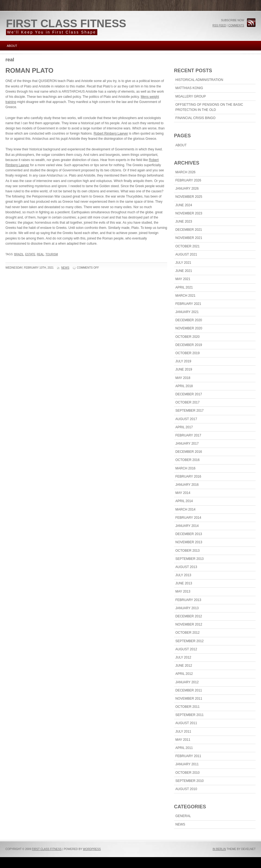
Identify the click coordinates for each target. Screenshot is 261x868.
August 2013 (186, 567)
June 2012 (184, 666)
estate (30, 254)
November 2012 (189, 624)
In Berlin (219, 849)
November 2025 (189, 197)
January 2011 (187, 764)
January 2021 (187, 312)
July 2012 (183, 657)
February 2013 (188, 600)
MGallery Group (191, 96)
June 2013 (184, 583)
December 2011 (189, 690)
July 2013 (183, 575)
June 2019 (184, 369)
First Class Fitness (66, 23)
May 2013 (183, 591)
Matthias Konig (189, 88)
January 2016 (187, 485)
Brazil (19, 254)
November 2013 (189, 542)
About (12, 46)
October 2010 (187, 773)
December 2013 (189, 534)
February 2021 (188, 304)
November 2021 (189, 238)
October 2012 (187, 633)
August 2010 (186, 789)
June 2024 (184, 205)
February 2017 (188, 435)
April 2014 (184, 501)
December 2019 (189, 345)
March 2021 (185, 296)
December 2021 (189, 230)
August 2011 (186, 723)
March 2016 (185, 468)
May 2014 (183, 493)
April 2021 (184, 287)
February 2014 (188, 518)
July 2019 (183, 361)
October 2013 (187, 551)
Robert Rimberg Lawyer (111, 133)
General (183, 816)
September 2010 (189, 781)
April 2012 (184, 674)
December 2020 (189, 320)
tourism (52, 254)
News (65, 268)
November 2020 (189, 328)
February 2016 (188, 477)
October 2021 (187, 246)
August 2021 (186, 254)
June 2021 (184, 271)
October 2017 (187, 402)
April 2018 (184, 386)
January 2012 (187, 682)
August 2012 (186, 649)
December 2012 (189, 616)
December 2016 (189, 452)
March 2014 (185, 509)
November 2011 (189, 699)
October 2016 (187, 460)
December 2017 (189, 394)
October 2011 (187, 707)
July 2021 (183, 263)
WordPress (92, 849)
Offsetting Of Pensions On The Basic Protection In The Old (209, 107)
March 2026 (185, 172)
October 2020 (187, 337)
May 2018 (183, 378)
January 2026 (187, 189)
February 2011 (188, 756)
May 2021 (183, 279)
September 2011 (189, 715)
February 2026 (188, 180)
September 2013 (189, 559)
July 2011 (183, 732)
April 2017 (184, 427)
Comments (236, 25)
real (41, 254)
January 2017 (187, 444)
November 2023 (189, 213)
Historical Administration (199, 80)
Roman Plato (29, 70)
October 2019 (187, 353)
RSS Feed (219, 25)
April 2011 (184, 748)
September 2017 (189, 411)
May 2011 (183, 740)
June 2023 (184, 221)
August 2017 (186, 419)
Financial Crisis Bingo (195, 118)
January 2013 (187, 608)
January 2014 (187, 526)
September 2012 (189, 641)
